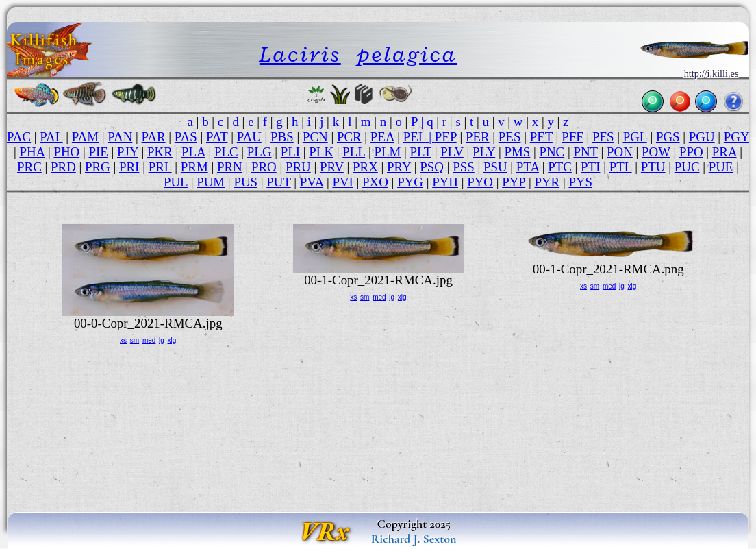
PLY (484, 152)
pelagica (407, 54)
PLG (260, 152)
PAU (249, 137)
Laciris (300, 54)
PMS (517, 152)
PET (541, 137)
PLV (452, 152)
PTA (528, 167)
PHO (66, 152)
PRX (365, 167)
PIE (98, 152)
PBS (282, 137)
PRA (724, 152)
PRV (332, 167)
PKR (160, 152)
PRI (129, 167)
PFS (603, 137)
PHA (32, 152)
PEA (382, 137)
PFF (572, 137)
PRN (230, 167)
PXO (375, 182)
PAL (51, 137)
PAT (217, 137)
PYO (480, 182)
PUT (278, 182)
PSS (464, 167)
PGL (635, 137)
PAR (154, 137)
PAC (19, 137)
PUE (721, 167)
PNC (552, 152)
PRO (264, 167)
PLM (387, 152)
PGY (736, 137)
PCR (349, 137)
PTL (621, 167)
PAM (85, 137)
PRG (98, 167)
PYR (547, 182)
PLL (354, 152)
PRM (194, 167)
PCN (315, 137)
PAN (120, 137)
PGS (668, 137)
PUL (176, 182)
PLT (420, 152)
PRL (160, 167)
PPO (691, 152)
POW (656, 152)
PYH (445, 182)
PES (510, 137)
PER (478, 137)
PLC (226, 152)
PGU (702, 137)
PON (620, 152)
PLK (321, 152)
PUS (245, 182)
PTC (560, 167)
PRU (298, 167)
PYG (410, 182)
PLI (290, 152)
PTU (653, 167)
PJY (128, 152)
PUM (211, 182)
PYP (514, 182)
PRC (29, 167)
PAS (186, 137)
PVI (342, 182)
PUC (687, 167)
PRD (63, 167)
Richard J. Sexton (414, 539)
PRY (399, 167)
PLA (193, 152)
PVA (312, 182)
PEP (446, 137)
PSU (495, 167)
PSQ (432, 167)
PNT (585, 152)
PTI (590, 167)
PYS (580, 182)
